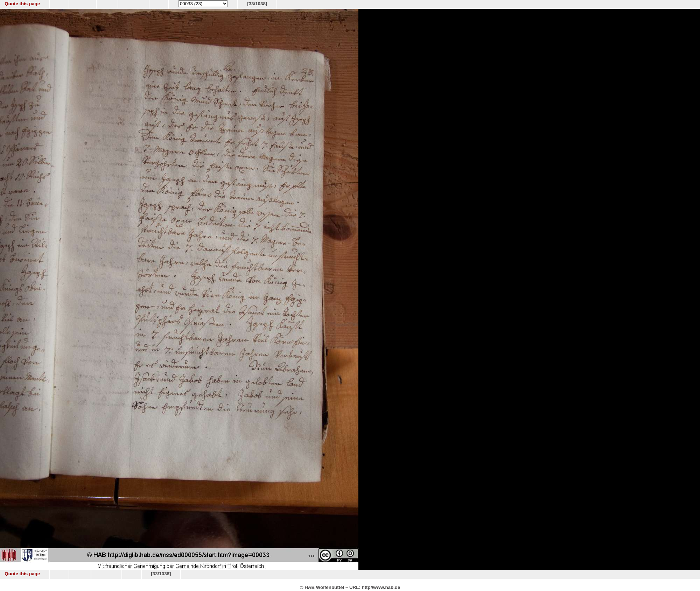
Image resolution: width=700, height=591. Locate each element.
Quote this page (22, 4)
